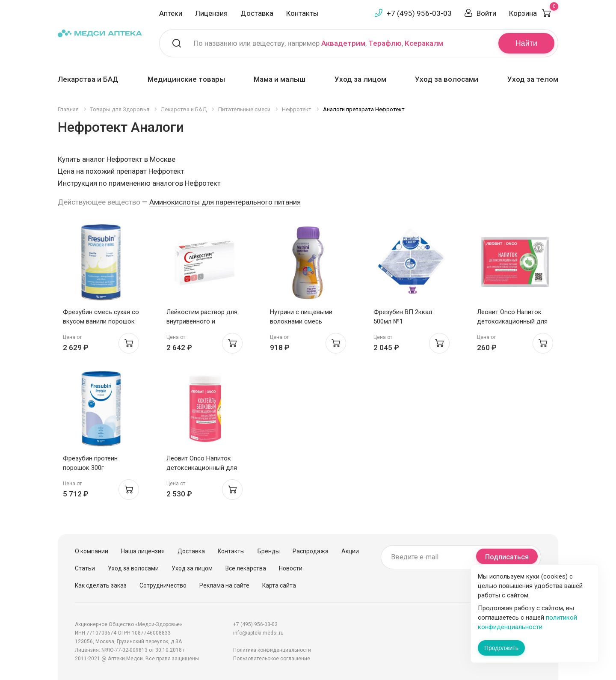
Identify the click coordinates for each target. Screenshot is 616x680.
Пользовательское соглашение (272, 659)
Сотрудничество (163, 585)
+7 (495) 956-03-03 (419, 13)
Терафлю (385, 43)
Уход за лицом (360, 79)
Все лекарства (246, 568)
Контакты (302, 13)
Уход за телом (533, 79)
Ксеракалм (424, 43)
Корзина (534, 13)
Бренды (269, 551)
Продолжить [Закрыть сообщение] (501, 648)
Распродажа (311, 551)
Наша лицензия (143, 551)
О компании (92, 551)
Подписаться (507, 557)
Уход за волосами (447, 79)
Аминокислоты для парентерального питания (225, 202)
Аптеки (171, 13)
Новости (291, 568)
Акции (350, 551)
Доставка (257, 13)
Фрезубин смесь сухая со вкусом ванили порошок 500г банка (101, 321)
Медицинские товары (186, 79)
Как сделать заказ (101, 585)
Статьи (85, 568)
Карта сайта (279, 585)
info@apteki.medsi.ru (258, 633)
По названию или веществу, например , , (318, 43)
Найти (526, 43)
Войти (486, 13)
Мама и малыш (280, 79)
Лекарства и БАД (88, 79)
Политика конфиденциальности (272, 650)
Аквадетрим (343, 43)
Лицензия (211, 13)
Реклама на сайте (224, 585)
